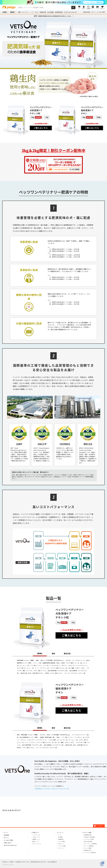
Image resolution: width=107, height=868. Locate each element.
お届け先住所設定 (88, 842)
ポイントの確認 (87, 848)
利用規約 (12, 862)
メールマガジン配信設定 (90, 853)
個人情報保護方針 (52, 862)
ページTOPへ (99, 826)
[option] (53, 2)
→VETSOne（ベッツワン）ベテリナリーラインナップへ (52, 789)
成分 (53, 653)
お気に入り (61, 844)
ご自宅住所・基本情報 (89, 837)
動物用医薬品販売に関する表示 (39, 862)
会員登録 (6, 835)
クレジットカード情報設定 (90, 844)
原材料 (40, 653)
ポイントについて (37, 844)
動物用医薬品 (59, 12)
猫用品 (12, 12)
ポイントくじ (61, 848)
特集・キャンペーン (24, 12)
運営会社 (5, 862)
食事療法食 (43, 12)
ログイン (93, 12)
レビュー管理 (61, 842)
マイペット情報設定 (89, 846)
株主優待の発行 (87, 850)
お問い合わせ (8, 843)
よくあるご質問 (101, 12)
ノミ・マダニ (35, 12)
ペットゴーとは (36, 835)
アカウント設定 (87, 833)
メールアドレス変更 (89, 839)
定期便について (36, 839)
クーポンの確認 (62, 846)
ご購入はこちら (41, 128)
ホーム (6, 833)
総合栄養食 (51, 12)
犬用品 (4, 12)
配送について (36, 842)
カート (60, 835)
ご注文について (36, 837)
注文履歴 (60, 837)
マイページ (60, 833)
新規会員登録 (87, 12)
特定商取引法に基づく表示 (22, 862)
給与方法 (67, 653)
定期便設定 (61, 839)
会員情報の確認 (87, 835)
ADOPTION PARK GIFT (71, 12)
